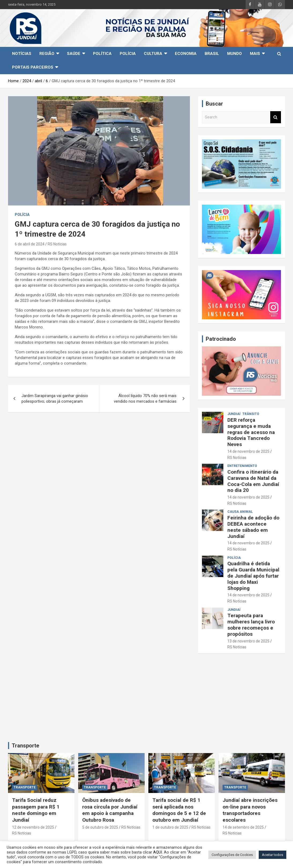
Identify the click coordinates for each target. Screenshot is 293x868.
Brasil (212, 54)
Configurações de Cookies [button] (232, 855)
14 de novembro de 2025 (248, 451)
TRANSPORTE (25, 787)
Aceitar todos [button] (273, 855)
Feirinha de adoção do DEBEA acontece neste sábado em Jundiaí (253, 527)
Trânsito (251, 414)
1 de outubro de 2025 (170, 827)
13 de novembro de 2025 (248, 641)
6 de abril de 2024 (30, 244)
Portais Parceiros (33, 67)
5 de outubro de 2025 (100, 827)
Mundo (234, 54)
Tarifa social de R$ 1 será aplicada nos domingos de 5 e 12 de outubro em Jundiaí (179, 810)
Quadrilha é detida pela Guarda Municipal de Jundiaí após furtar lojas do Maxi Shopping (253, 576)
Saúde (74, 54)
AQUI (158, 852)
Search (276, 117)
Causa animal (240, 512)
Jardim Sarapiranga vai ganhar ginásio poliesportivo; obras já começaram (55, 399)
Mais (255, 54)
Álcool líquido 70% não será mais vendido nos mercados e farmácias (145, 399)
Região (47, 54)
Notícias (22, 54)
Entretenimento (242, 466)
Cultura (153, 54)
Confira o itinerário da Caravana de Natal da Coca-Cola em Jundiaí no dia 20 (253, 481)
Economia (186, 54)
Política (102, 54)
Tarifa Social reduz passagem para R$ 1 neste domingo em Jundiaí (36, 810)
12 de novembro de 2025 (33, 827)
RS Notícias (57, 244)
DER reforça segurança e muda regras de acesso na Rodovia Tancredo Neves (251, 432)
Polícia (128, 54)
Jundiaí (234, 414)
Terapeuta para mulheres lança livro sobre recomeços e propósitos (251, 625)
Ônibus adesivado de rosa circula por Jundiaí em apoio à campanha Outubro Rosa (110, 810)
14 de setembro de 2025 (243, 827)
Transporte (25, 746)
